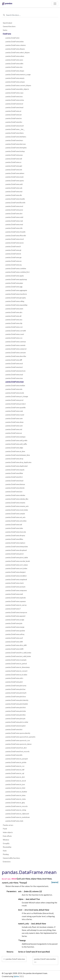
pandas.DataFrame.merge (15, 627)
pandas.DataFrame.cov (14, 338)
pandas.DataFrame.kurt (14, 367)
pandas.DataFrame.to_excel (16, 781)
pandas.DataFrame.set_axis (15, 517)
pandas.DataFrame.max (14, 378)
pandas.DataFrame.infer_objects (17, 89)
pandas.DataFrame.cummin (15, 345)
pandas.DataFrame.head (14, 107)
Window (6, 840)
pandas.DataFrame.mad (14, 375)
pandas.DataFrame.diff (14, 360)
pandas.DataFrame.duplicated (17, 466)
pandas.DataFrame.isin (14, 170)
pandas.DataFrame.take (14, 528)
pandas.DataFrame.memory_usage (18, 74)
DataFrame (7, 34)
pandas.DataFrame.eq (14, 265)
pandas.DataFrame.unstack (15, 587)
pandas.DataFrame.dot (14, 214)
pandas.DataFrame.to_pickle (16, 762)
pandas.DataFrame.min (14, 389)
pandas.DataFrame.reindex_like (17, 499)
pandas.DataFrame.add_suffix (16, 444)
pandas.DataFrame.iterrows (16, 144)
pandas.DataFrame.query (15, 181)
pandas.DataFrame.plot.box (16, 697)
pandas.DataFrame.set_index (16, 521)
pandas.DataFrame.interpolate (17, 547)
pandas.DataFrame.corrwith (16, 331)
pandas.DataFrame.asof (14, 638)
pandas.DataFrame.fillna (14, 539)
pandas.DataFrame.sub (14, 188)
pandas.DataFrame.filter (14, 473)
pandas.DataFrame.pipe (14, 283)
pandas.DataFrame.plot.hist (16, 707)
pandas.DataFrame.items (15, 133)
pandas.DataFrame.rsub (14, 221)
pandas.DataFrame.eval (14, 364)
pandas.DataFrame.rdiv (14, 228)
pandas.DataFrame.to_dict (15, 777)
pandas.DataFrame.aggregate (16, 290)
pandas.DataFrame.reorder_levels (18, 561)
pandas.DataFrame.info (14, 755)
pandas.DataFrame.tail (14, 159)
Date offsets (7, 836)
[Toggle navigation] (55, 4)
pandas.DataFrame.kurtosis (16, 371)
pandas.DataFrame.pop (14, 155)
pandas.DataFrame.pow (14, 210)
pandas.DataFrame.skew (14, 422)
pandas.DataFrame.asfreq (15, 634)
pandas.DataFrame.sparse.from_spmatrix (20, 737)
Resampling (7, 847)
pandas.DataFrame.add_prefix (16, 440)
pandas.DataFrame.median (15, 386)
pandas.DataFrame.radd (14, 217)
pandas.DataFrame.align (14, 448)
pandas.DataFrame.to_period (16, 664)
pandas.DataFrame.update (15, 631)
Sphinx (16, 976)
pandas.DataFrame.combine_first (17, 272)
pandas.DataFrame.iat (14, 115)
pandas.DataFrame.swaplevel (16, 579)
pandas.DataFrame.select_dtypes (18, 52)
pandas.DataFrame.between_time (18, 455)
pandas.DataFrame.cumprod (16, 349)
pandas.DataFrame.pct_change (17, 396)
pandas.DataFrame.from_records (17, 751)
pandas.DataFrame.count (15, 334)
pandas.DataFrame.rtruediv (16, 232)
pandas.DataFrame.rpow (15, 243)
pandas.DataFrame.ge (13, 257)
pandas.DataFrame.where (15, 173)
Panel (5, 829)
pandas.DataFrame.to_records (17, 806)
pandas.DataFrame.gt (13, 250)
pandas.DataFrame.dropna (15, 535)
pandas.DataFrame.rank (14, 411)
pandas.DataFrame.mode (15, 393)
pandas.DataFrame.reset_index (17, 510)
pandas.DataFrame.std (14, 429)
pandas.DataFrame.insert (15, 126)
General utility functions (11, 858)
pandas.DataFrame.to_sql (15, 773)
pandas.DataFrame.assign (15, 620)
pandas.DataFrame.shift (14, 642)
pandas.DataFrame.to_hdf (15, 770)
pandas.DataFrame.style (14, 821)
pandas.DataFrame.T (13, 609)
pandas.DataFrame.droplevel (16, 550)
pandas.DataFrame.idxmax (15, 484)
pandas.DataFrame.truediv (15, 199)
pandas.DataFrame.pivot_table (17, 557)
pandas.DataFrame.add (14, 184)
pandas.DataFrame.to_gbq (15, 803)
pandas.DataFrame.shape (15, 71)
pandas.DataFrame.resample (16, 660)
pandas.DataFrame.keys (14, 140)
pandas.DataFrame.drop (14, 459)
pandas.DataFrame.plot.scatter (17, 722)
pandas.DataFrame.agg (14, 287)
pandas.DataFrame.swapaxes (16, 590)
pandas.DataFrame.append (15, 616)
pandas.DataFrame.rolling (15, 301)
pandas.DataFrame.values (15, 56)
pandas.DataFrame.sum (14, 426)
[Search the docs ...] (30, 15)
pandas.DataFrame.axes (14, 60)
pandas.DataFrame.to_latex (16, 795)
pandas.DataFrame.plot (14, 682)
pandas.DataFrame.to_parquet (17, 759)
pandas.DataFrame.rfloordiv (16, 236)
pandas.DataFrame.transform (16, 294)
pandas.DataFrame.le (13, 254)
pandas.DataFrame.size (14, 67)
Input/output (7, 23)
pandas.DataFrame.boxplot (16, 726)
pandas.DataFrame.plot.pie (15, 719)
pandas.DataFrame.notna (15, 100)
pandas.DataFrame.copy (14, 93)
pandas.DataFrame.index (15, 42)
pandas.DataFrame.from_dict (16, 748)
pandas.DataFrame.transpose (16, 612)
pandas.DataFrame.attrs (14, 678)
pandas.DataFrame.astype (15, 82)
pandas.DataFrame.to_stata (16, 799)
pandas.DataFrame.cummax (16, 342)
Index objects (8, 832)
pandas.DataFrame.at (13, 111)
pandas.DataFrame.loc (14, 118)
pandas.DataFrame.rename (15, 503)
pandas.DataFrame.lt (13, 246)
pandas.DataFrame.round (15, 415)
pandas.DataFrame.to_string (16, 810)
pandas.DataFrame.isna (14, 97)
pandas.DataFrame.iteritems (16, 137)
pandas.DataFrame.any (14, 320)
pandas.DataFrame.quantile (16, 408)
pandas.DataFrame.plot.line (16, 715)
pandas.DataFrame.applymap (16, 279)
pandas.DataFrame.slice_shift (16, 645)
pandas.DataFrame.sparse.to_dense (18, 744)
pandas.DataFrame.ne (13, 261)
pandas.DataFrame (12, 38)
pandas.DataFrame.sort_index (16, 568)
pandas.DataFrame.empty (15, 78)
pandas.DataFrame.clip (14, 323)
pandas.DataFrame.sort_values (17, 565)
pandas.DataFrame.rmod (15, 239)
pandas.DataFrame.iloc (14, 122)
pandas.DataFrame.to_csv (15, 766)
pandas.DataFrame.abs (14, 312)
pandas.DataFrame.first (14, 477)
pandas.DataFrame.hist (14, 729)
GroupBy (6, 843)
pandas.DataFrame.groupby (16, 298)
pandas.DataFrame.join (14, 623)
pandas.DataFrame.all (13, 316)
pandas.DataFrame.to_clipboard (17, 814)
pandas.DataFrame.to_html (15, 788)
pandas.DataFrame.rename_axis (17, 506)
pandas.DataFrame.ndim (14, 64)
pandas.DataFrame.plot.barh (16, 693)
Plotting (6, 854)
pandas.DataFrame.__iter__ (15, 129)
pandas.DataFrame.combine (16, 268)
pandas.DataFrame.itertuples (16, 148)
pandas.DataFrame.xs (13, 162)
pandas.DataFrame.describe (16, 356)
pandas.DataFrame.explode (16, 598)
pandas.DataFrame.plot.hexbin (17, 704)
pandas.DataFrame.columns (16, 45)
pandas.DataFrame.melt (14, 594)
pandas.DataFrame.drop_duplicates (18, 462)
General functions (9, 26)
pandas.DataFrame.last (14, 492)
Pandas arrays (8, 825)
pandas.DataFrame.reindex (15, 495)
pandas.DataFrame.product (16, 404)
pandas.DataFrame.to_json (15, 784)
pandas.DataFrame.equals (15, 470)
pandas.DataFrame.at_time (15, 451)
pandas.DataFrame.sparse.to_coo (18, 740)
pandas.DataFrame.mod (14, 206)
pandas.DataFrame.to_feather (16, 792)
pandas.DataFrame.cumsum (16, 353)
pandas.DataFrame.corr (14, 327)
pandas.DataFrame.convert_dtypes (18, 85)
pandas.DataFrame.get (14, 166)
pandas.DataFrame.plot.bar (16, 689)
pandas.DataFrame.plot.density (17, 700)
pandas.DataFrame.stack (15, 583)
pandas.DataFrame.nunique (15, 437)
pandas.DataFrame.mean (15, 382)
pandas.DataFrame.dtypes (15, 49)
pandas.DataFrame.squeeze (16, 601)
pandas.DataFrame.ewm (14, 309)
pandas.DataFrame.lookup (15, 151)
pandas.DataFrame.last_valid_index (18, 656)
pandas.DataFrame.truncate (16, 532)
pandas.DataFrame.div (14, 195)
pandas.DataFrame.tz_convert (16, 671)
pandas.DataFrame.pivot (15, 554)
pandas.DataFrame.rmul (14, 224)
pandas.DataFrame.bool (14, 104)
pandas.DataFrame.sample (15, 514)
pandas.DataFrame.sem (14, 418)
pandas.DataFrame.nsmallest (16, 576)
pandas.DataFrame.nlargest (16, 572)
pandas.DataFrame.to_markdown (18, 817)
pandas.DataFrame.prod (14, 400)
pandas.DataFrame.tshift (14, 649)
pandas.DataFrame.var (14, 433)
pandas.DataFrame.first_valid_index (18, 653)
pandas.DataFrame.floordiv (15, 203)
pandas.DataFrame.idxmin (15, 488)
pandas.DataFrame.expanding (16, 305)
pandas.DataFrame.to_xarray (16, 605)
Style (5, 851)
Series (5, 30)
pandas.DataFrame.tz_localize (16, 675)
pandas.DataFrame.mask (15, 177)
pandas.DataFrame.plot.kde (16, 711)
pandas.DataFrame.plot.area (16, 686)
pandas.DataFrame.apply (15, 276)
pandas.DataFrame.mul (14, 192)
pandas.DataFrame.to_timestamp (18, 667)
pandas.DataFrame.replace (15, 543)
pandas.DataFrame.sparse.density (18, 733)
